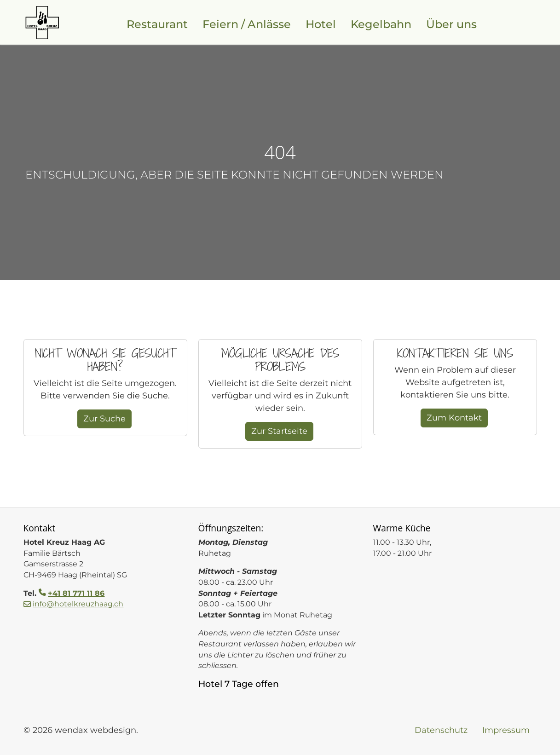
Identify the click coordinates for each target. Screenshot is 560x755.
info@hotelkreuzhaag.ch (78, 604)
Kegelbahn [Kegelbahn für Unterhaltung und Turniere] (381, 24)
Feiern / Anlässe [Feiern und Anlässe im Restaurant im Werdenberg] (247, 24)
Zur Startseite (279, 431)
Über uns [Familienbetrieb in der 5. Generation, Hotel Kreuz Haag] (451, 24)
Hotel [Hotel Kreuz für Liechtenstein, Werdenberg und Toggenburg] (321, 24)
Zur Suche (104, 419)
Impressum (506, 730)
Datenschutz (441, 730)
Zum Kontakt (454, 418)
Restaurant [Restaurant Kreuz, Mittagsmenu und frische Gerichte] (157, 24)
